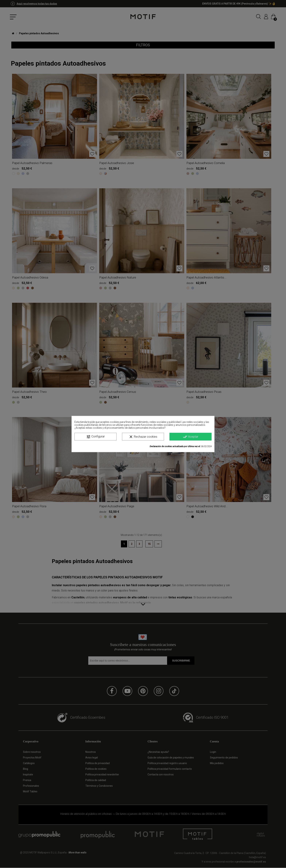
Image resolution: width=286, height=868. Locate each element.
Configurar (95, 437)
